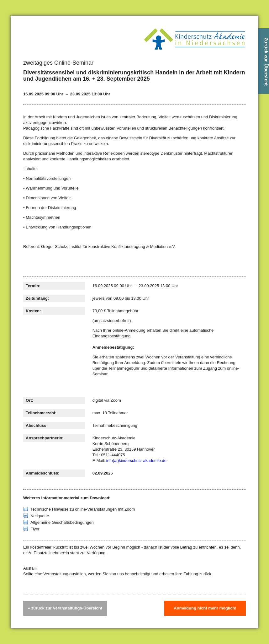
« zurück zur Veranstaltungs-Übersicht (65, 608)
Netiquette (40, 516)
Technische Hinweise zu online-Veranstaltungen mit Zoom (83, 509)
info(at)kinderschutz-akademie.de (136, 461)
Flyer (35, 529)
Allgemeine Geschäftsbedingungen (62, 522)
